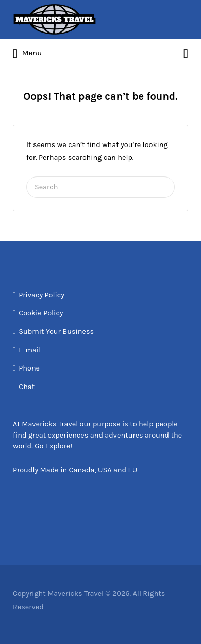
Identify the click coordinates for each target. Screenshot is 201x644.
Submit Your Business (56, 332)
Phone (29, 368)
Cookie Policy (41, 313)
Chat (27, 387)
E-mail (30, 350)
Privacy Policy (41, 295)
